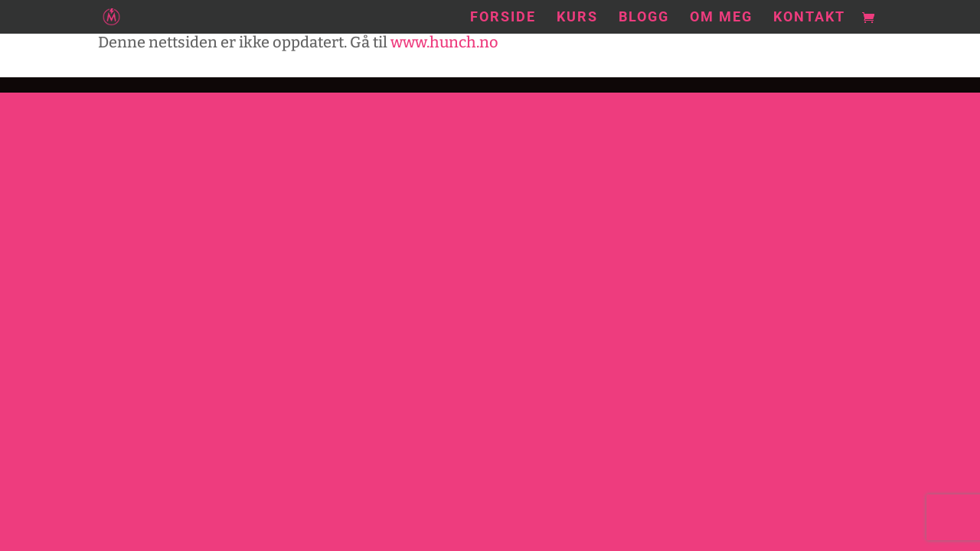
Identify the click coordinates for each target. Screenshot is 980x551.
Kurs (577, 18)
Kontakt (809, 18)
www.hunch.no (444, 42)
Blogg (644, 18)
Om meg (721, 18)
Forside (503, 18)
